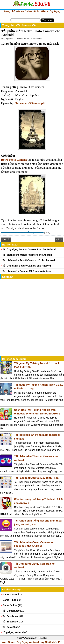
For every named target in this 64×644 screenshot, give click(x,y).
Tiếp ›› (59, 240)
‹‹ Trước (6, 240)
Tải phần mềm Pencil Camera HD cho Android (29, 260)
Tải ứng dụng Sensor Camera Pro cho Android (29, 249)
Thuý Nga (43, 638)
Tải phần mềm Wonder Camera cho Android (28, 255)
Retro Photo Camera (14, 160)
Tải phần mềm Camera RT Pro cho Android (27, 271)
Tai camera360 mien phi (30, 103)
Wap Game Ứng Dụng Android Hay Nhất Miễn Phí (32, 642)
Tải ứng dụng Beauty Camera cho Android (27, 266)
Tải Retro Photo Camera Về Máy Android (22, 233)
